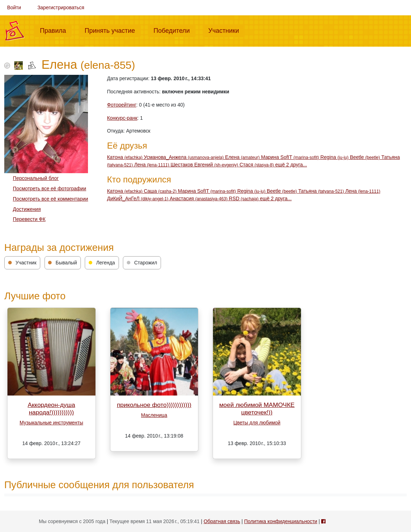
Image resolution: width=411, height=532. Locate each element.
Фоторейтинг (122, 105)
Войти (14, 7)
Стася (257, 165)
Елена (243, 157)
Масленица (154, 415)
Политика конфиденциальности (280, 521)
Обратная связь (222, 521)
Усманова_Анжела (184, 157)
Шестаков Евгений (205, 165)
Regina (335, 157)
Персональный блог (36, 178)
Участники (227, 30)
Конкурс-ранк (122, 118)
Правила (56, 30)
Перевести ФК (29, 219)
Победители (175, 30)
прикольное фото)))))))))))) (154, 405)
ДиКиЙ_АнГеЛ (139, 198)
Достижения (27, 209)
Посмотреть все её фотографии (50, 188)
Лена (152, 165)
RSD (244, 198)
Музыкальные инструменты (51, 423)
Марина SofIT (291, 157)
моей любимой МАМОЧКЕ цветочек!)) (257, 409)
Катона (126, 157)
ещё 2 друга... (291, 165)
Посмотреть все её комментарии (50, 199)
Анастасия (199, 198)
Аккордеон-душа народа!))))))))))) (51, 409)
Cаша (161, 191)
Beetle (365, 157)
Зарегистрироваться (61, 7)
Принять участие (113, 30)
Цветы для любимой (257, 423)
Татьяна (322, 191)
